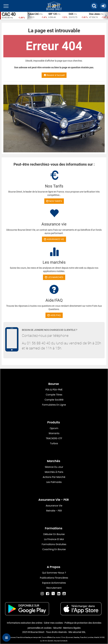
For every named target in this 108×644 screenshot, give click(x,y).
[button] (94, 6)
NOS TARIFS (54, 201)
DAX (71, 14)
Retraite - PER (54, 511)
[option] (37, 16)
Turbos (54, 443)
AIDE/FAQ (54, 315)
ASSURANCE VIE (54, 239)
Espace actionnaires (54, 583)
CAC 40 (9, 14)
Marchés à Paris (54, 472)
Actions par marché (54, 477)
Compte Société (54, 400)
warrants (54, 433)
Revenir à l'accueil (54, 75)
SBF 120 (53, 14)
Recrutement (54, 588)
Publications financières (54, 578)
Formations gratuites (54, 544)
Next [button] (106, 16)
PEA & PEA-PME (54, 390)
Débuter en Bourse (54, 534)
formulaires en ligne (54, 405)
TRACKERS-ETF (54, 438)
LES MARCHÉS (54, 277)
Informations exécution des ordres (25, 623)
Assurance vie (54, 506)
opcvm (54, 428)
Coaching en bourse (54, 549)
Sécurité (57, 628)
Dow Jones (94, 14)
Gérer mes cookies (53, 623)
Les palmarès (54, 482)
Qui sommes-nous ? (54, 573)
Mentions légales (72, 628)
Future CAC (33, 14)
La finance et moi (54, 539)
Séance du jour (54, 467)
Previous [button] (29, 16)
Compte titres (54, 395)
